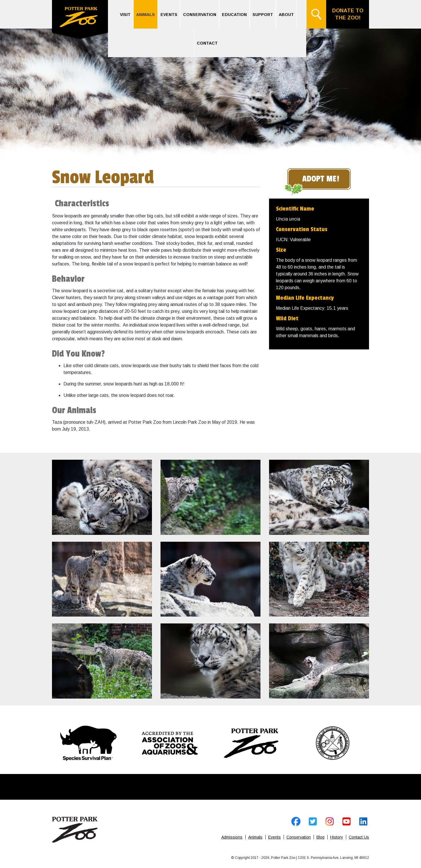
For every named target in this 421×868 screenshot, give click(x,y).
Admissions (232, 837)
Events (169, 15)
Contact (207, 43)
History (337, 837)
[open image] (102, 497)
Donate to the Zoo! (348, 14)
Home (80, 20)
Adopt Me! (321, 179)
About (286, 15)
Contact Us (359, 837)
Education (234, 15)
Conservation (200, 15)
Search (316, 14)
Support (263, 15)
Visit (125, 15)
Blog (320, 837)
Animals (146, 15)
